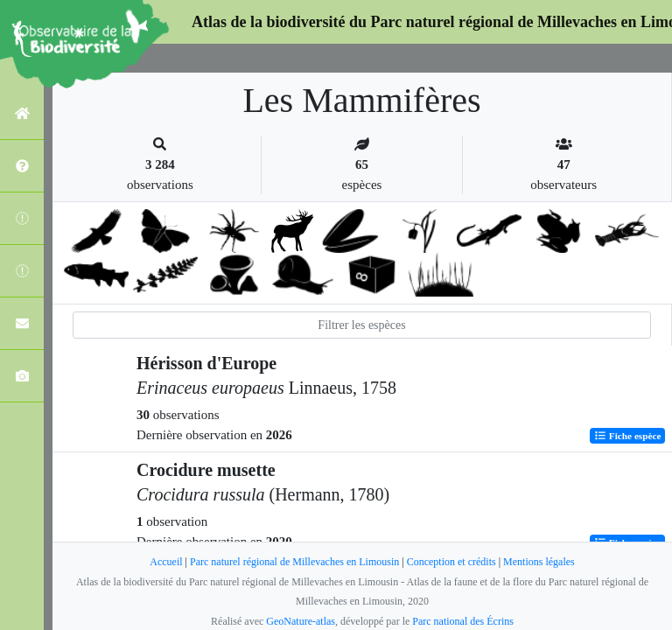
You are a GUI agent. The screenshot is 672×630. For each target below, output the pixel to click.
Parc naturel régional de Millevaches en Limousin (294, 562)
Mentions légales (539, 562)
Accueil (166, 562)
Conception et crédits (451, 562)
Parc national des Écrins (463, 621)
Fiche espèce (628, 436)
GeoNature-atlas (301, 621)
